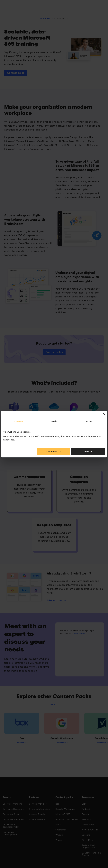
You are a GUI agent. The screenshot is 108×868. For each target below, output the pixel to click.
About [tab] (89, 421)
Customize (54, 452)
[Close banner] (104, 414)
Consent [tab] (19, 421)
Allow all (88, 452)
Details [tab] (54, 421)
